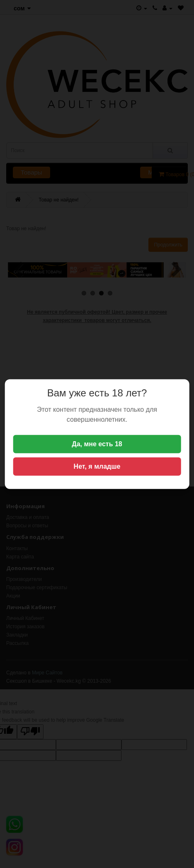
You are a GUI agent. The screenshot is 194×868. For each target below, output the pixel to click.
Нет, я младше (97, 466)
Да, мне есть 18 (97, 444)
